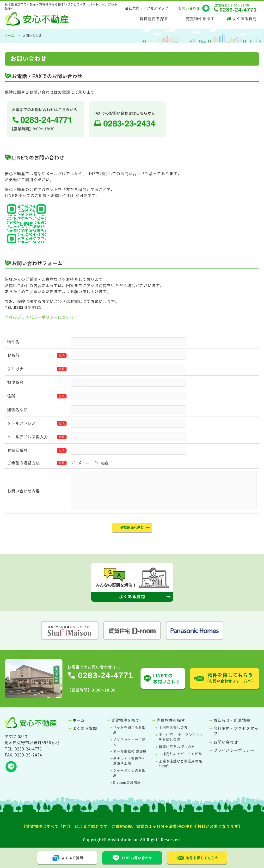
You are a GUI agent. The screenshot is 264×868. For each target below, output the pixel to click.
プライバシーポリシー (234, 750)
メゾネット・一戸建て (129, 742)
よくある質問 (245, 18)
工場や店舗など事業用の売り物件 (180, 763)
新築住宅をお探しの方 (177, 747)
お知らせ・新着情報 (232, 720)
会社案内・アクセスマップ (147, 8)
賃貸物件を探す (154, 18)
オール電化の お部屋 (130, 751)
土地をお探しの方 (173, 727)
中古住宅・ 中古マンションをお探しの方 (181, 737)
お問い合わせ (189, 8)
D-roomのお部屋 (127, 782)
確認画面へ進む (132, 527)
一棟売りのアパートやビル (180, 754)
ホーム (79, 720)
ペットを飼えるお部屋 (129, 730)
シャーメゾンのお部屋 (129, 773)
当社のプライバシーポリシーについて (40, 317)
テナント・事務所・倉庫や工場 (129, 761)
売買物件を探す (200, 18)
